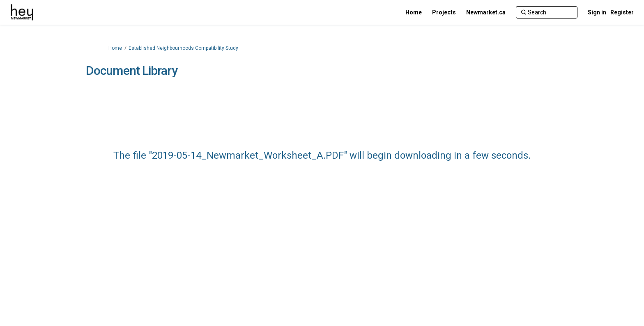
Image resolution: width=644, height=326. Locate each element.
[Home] (414, 12)
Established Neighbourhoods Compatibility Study (183, 48)
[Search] (547, 12)
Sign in (597, 12)
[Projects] (444, 12)
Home (115, 48)
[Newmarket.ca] (486, 12)
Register (622, 12)
